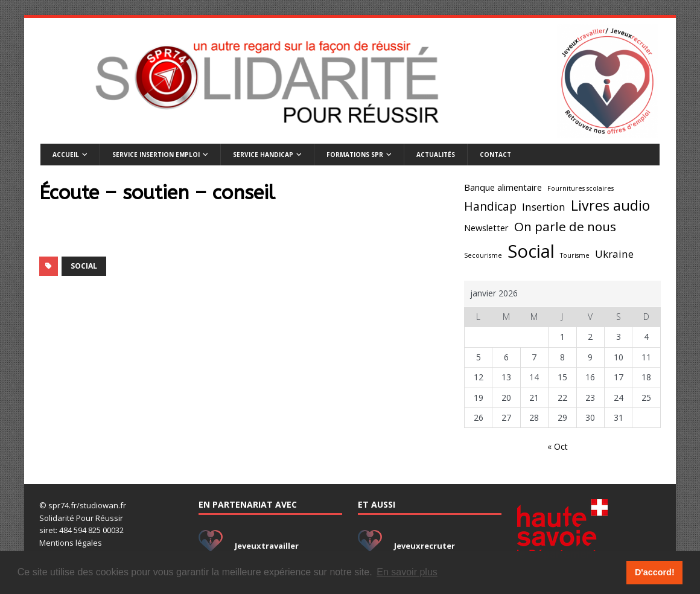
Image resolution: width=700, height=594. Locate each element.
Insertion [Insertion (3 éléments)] (544, 207)
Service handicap (263, 155)
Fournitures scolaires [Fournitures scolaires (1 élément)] (581, 188)
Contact (495, 155)
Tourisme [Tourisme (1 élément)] (575, 255)
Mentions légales (71, 543)
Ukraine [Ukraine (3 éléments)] (614, 254)
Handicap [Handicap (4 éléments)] (490, 206)
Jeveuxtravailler (267, 546)
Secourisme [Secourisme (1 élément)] (483, 255)
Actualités (436, 155)
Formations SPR (355, 155)
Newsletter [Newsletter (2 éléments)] (486, 228)
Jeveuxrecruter (425, 546)
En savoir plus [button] (407, 572)
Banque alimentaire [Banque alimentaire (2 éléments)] (503, 187)
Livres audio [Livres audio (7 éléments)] (610, 205)
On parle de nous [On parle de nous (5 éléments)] (565, 226)
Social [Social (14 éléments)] (531, 251)
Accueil (66, 155)
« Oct (558, 446)
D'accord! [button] (655, 572)
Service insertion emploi (156, 155)
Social (84, 266)
